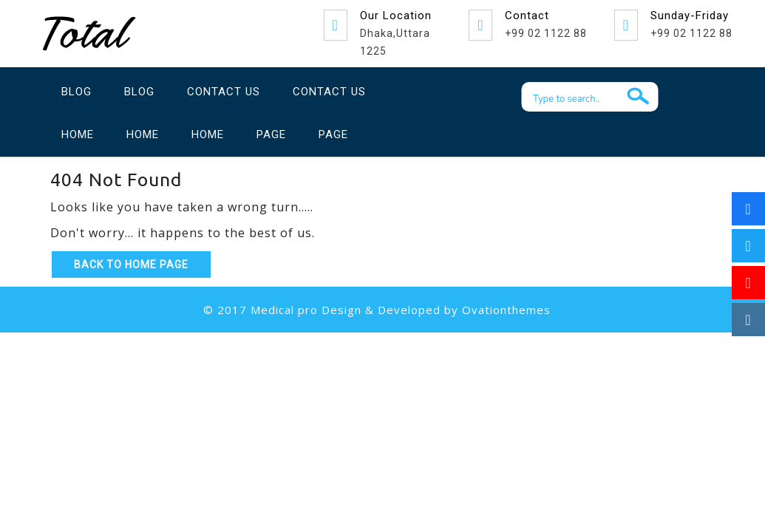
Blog (76, 92)
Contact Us (224, 92)
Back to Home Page (131, 265)
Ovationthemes (506, 310)
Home (78, 134)
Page (271, 134)
